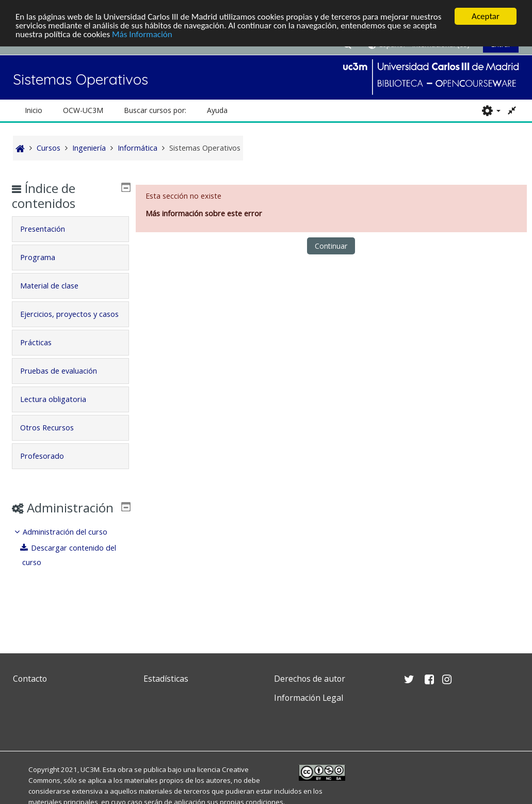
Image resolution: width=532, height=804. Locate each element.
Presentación (50, 228)
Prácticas (44, 356)
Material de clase (57, 285)
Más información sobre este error (204, 213)
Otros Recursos (55, 441)
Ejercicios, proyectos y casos (66, 321)
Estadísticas (166, 679)
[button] (491, 110)
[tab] (70, 229)
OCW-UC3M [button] (83, 110)
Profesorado (50, 470)
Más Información (142, 34)
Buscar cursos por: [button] (155, 110)
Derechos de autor (310, 679)
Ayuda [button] (217, 110)
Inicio (34, 110)
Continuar (331, 245)
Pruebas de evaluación (66, 385)
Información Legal (309, 698)
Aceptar (486, 16)
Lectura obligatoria (61, 413)
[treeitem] (70, 576)
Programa (45, 257)
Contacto (30, 679)
